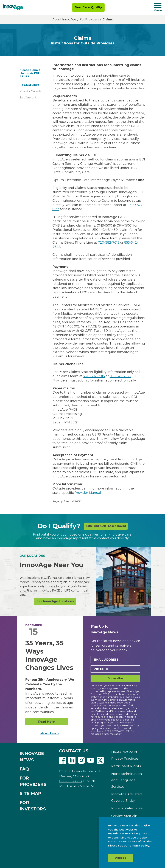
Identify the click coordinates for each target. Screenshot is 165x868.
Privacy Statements (127, 808)
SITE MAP (30, 793)
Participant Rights (126, 766)
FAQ (24, 769)
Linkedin (72, 760)
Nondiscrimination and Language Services (127, 780)
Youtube (91, 760)
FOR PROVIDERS (33, 781)
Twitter (100, 760)
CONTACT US (74, 751)
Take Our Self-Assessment (106, 526)
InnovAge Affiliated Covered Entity (127, 797)
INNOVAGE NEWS (32, 757)
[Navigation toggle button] (158, 5)
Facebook (63, 760)
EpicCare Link (28, 98)
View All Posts (50, 733)
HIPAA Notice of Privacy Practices (125, 755)
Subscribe (115, 678)
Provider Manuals (30, 91)
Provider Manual (88, 493)
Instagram (81, 760)
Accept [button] (120, 858)
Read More (47, 722)
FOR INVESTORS (33, 806)
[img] (13, 7)
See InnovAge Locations (55, 601)
